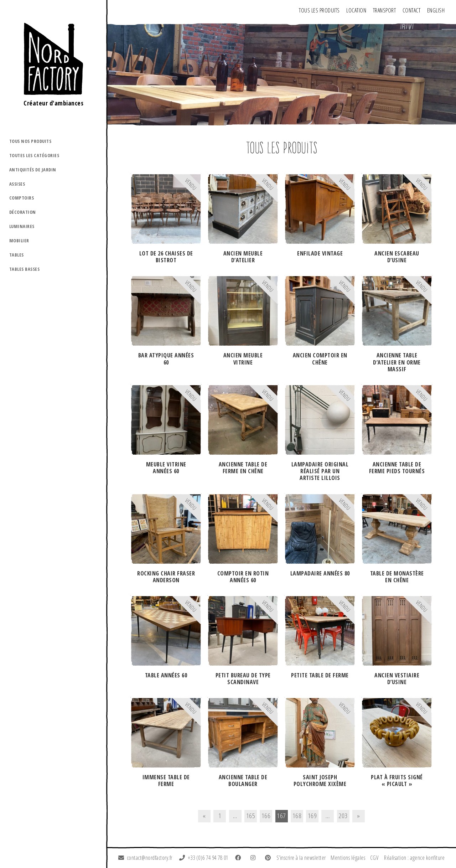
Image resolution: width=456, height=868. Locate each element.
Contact (412, 10)
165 (251, 815)
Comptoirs (22, 198)
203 (343, 815)
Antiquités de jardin (33, 170)
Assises (17, 184)
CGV (374, 858)
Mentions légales (348, 858)
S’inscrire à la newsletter (301, 858)
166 (266, 815)
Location (356, 10)
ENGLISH (436, 10)
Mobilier (19, 241)
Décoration (23, 212)
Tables (17, 255)
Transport (385, 10)
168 (297, 815)
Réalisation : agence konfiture (414, 858)
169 (312, 815)
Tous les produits (319, 10)
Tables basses (25, 269)
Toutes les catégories (34, 155)
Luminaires (22, 226)
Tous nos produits (30, 141)
